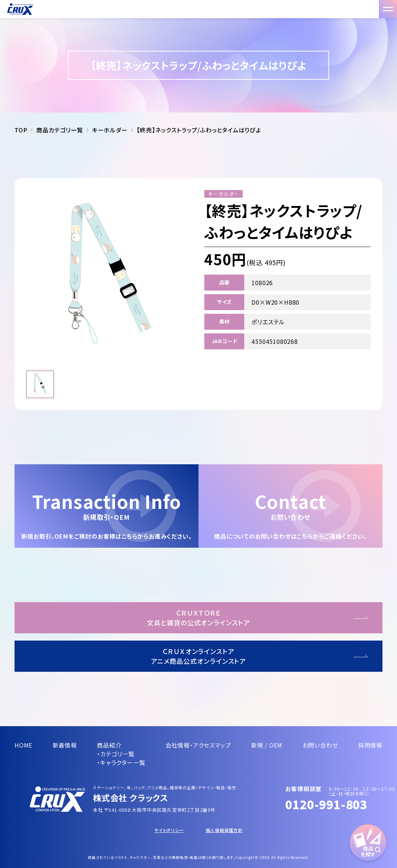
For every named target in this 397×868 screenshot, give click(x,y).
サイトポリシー (169, 830)
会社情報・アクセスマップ (198, 745)
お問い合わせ (320, 745)
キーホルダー (110, 130)
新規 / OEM (267, 745)
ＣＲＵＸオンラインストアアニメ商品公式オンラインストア (199, 656)
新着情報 (65, 745)
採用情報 (370, 745)
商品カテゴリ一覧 (60, 130)
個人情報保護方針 (224, 830)
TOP (21, 130)
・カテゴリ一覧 (116, 754)
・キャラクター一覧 (121, 762)
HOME (23, 745)
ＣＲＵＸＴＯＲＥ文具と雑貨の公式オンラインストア (198, 618)
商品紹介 (109, 745)
